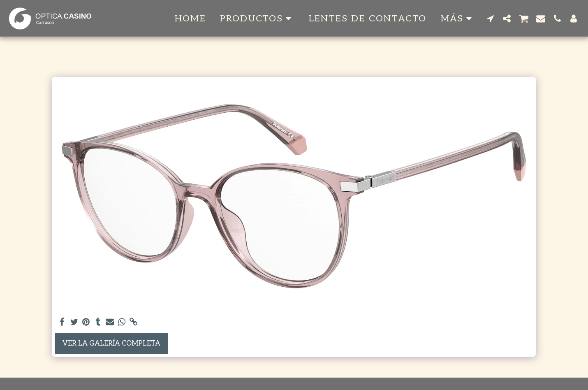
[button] (257, 19)
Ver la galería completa (111, 344)
